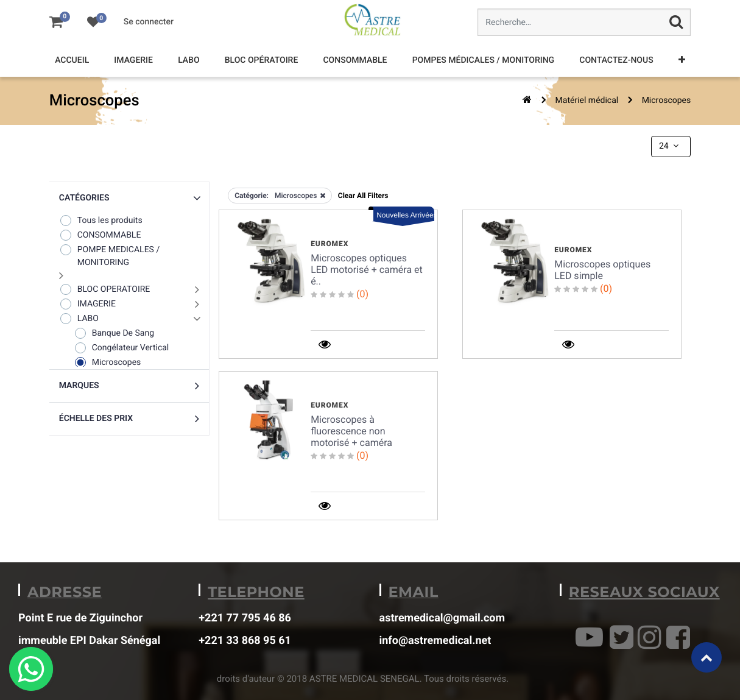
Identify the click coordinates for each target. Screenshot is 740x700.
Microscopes (667, 101)
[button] (682, 61)
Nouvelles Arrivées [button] (405, 215)
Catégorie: (252, 196)
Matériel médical (587, 101)
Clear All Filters (363, 196)
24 (670, 146)
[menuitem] (72, 61)
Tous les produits (101, 220)
